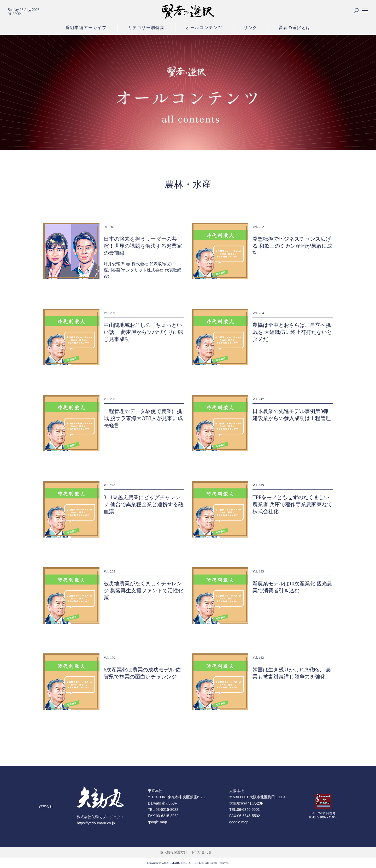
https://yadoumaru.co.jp (96, 823)
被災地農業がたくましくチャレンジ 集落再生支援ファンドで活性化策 (143, 591)
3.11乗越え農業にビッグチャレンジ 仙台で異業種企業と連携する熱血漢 (143, 504)
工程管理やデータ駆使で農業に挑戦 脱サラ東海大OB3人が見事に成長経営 (143, 418)
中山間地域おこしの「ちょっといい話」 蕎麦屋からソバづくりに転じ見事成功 (143, 332)
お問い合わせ (202, 852)
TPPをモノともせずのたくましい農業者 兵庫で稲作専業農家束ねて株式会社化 (292, 504)
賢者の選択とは (295, 28)
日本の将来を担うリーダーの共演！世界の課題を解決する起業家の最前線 (143, 246)
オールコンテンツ (204, 28)
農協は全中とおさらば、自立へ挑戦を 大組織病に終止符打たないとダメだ (292, 332)
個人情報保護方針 (174, 852)
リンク (251, 28)
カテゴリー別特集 (146, 28)
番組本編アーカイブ (86, 28)
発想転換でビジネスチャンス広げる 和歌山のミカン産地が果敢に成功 (292, 246)
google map (157, 822)
